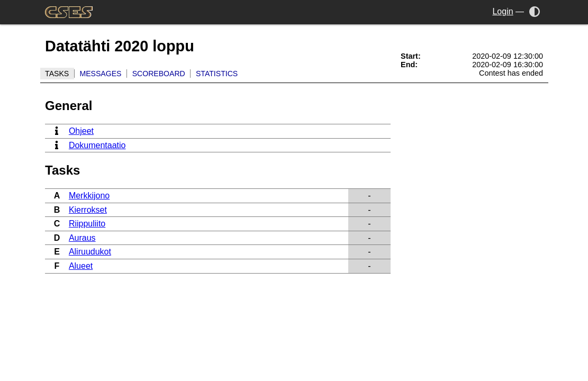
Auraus (82, 238)
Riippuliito (87, 224)
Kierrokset (88, 210)
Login (503, 11)
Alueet (81, 266)
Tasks (57, 74)
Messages (100, 74)
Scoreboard (159, 74)
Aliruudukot (90, 252)
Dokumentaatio (97, 145)
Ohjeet (81, 131)
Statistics (217, 74)
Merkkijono (89, 196)
